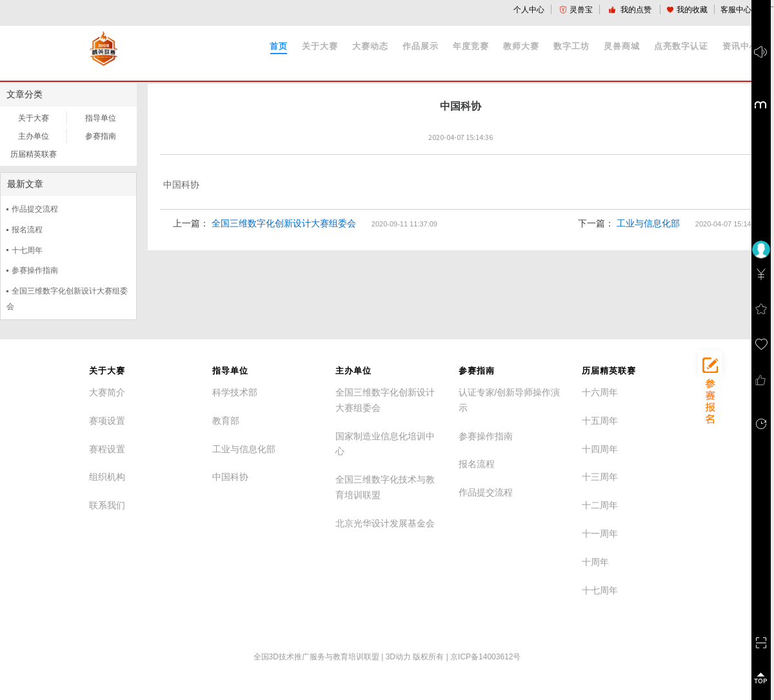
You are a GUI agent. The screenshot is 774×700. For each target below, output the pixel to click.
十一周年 (600, 534)
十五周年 (600, 421)
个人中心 (529, 10)
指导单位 (101, 118)
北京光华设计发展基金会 (385, 523)
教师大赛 (521, 46)
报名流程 (27, 230)
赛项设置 (107, 421)
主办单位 (34, 136)
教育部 (226, 421)
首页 (279, 46)
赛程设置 (107, 449)
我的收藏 (687, 10)
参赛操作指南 (35, 270)
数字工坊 (571, 46)
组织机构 (107, 477)
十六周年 (600, 392)
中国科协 (230, 477)
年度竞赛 (471, 46)
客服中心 (736, 10)
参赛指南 (101, 136)
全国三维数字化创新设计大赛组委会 (284, 223)
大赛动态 (370, 46)
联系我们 (107, 505)
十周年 (595, 562)
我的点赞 (631, 10)
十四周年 (600, 449)
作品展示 (421, 46)
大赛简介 (107, 392)
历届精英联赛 (34, 154)
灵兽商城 (622, 46)
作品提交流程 (35, 209)
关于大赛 (320, 46)
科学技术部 (235, 392)
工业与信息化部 (648, 223)
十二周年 (600, 505)
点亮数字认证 (681, 46)
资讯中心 (740, 46)
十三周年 (600, 477)
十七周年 (27, 250)
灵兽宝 (576, 10)
